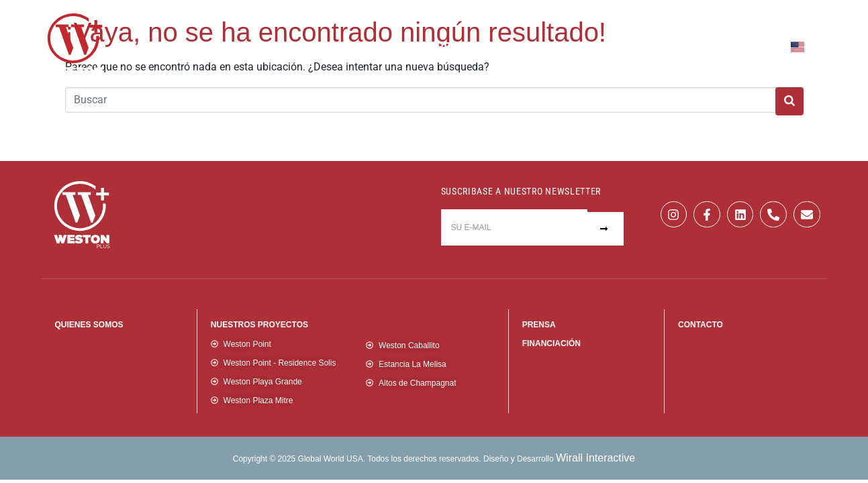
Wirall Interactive (595, 458)
